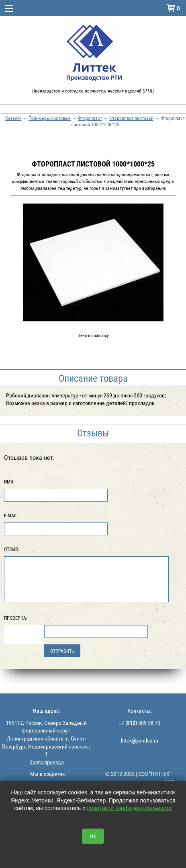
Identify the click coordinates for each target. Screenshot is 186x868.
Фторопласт (90, 118)
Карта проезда (47, 762)
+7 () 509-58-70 (139, 723)
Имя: (9, 481)
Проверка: (16, 618)
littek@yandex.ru (140, 740)
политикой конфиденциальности (129, 808)
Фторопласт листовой (131, 118)
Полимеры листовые (50, 118)
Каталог (13, 118)
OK (93, 836)
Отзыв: (12, 549)
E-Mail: (11, 515)
